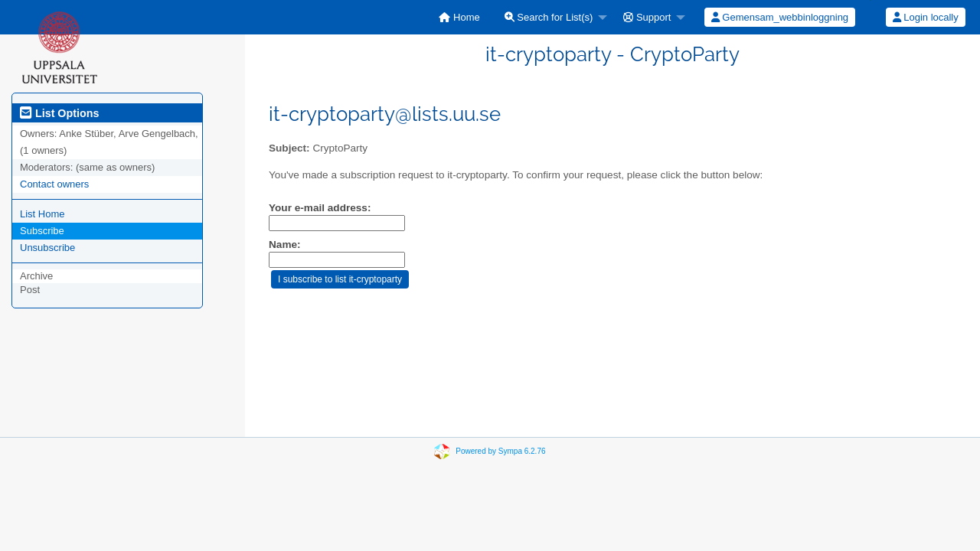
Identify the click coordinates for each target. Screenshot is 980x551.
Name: (285, 245)
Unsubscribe (47, 248)
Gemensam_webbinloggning (780, 17)
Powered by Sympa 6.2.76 (500, 451)
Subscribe (42, 231)
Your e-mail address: (320, 208)
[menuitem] (459, 17)
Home (459, 17)
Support (647, 17)
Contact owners (54, 184)
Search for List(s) (549, 17)
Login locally (926, 17)
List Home (42, 214)
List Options (59, 113)
